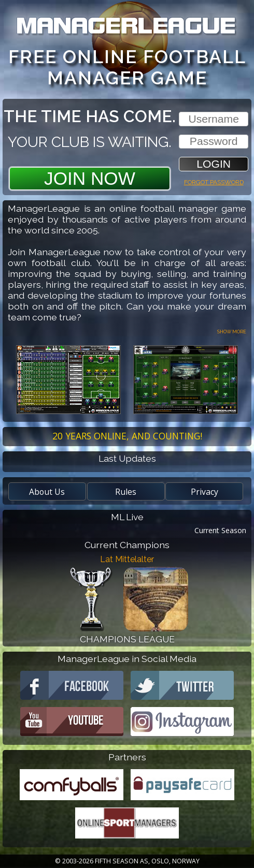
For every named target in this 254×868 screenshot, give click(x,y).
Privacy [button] (204, 492)
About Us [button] (47, 492)
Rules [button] (126, 492)
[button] (214, 164)
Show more (232, 331)
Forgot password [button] (214, 181)
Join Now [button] (90, 178)
